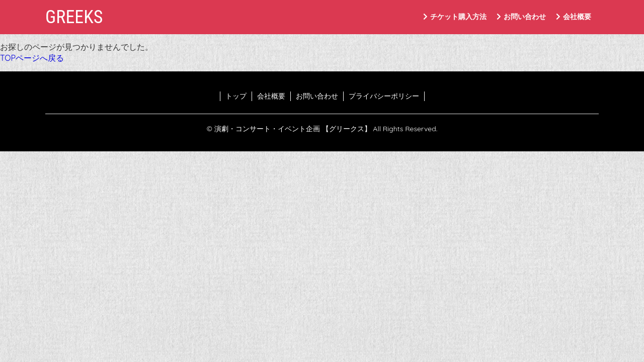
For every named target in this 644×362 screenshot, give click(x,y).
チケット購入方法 (455, 17)
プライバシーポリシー (384, 96)
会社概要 (574, 17)
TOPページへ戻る (32, 58)
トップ (236, 96)
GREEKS (74, 17)
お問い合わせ (521, 17)
